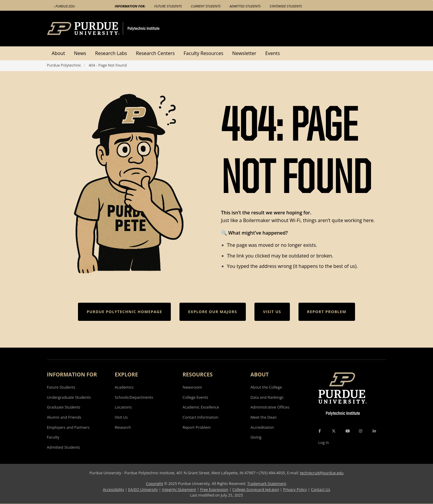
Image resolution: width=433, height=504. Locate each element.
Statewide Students (286, 6)
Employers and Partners (68, 427)
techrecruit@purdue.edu (322, 473)
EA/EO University (143, 489)
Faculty (53, 437)
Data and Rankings (267, 397)
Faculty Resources (203, 53)
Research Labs (111, 53)
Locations (123, 407)
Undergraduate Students (69, 397)
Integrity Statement (179, 489)
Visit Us (121, 417)
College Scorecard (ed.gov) (256, 489)
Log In (324, 442)
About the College (266, 387)
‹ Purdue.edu (64, 6)
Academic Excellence (201, 407)
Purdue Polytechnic (64, 65)
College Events (196, 397)
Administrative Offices (270, 407)
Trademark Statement (267, 483)
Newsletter (244, 53)
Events (272, 53)
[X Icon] (334, 431)
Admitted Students (245, 6)
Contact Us (321, 489)
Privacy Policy (295, 489)
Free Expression (214, 489)
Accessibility (113, 489)
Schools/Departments (134, 397)
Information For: (130, 6)
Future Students (168, 6)
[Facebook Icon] (320, 431)
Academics (124, 387)
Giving (256, 437)
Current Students (206, 6)
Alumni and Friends (64, 417)
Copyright (154, 483)
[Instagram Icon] (361, 431)
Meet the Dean (264, 417)
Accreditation (262, 427)
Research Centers (155, 53)
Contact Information (201, 417)
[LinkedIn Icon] (374, 431)
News (80, 53)
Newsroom (192, 387)
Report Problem (197, 427)
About (58, 53)
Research (123, 427)
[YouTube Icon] (348, 431)
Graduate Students (64, 407)
